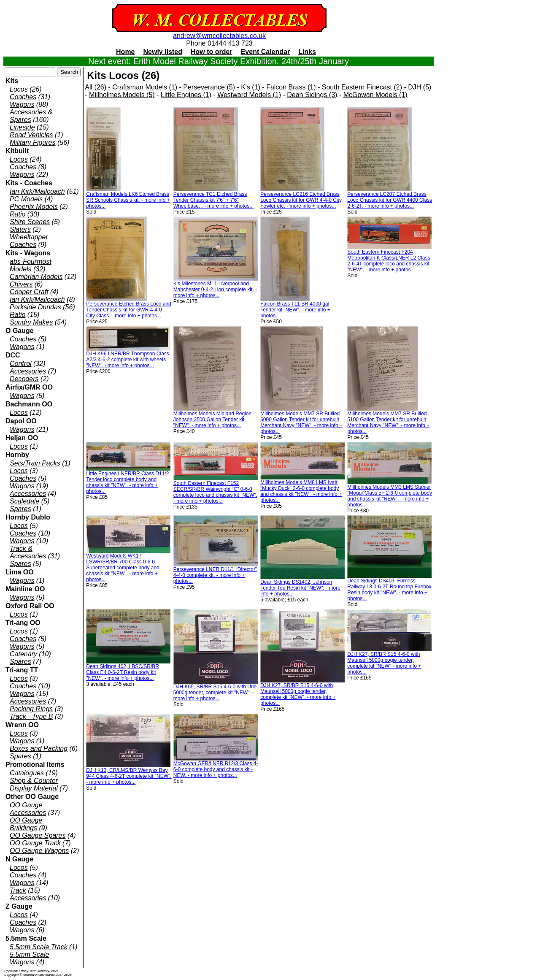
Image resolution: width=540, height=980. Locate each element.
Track (18, 890)
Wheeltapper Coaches (29, 241)
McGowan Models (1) (375, 95)
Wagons (22, 104)
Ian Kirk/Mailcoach (37, 191)
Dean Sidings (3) (312, 95)
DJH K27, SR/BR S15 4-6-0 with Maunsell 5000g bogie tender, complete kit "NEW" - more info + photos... (384, 663)
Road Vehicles (31, 135)
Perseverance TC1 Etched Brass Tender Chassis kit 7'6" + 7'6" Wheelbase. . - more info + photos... (213, 200)
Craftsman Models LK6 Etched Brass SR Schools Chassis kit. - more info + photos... (128, 200)
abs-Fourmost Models (31, 265)
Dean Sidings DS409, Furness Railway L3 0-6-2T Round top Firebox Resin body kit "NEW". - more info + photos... (389, 590)
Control (21, 364)
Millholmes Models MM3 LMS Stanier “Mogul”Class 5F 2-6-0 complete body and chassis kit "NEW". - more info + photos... (390, 496)
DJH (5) (420, 87)
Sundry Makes (31, 322)
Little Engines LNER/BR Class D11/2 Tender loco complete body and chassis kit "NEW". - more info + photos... (127, 482)
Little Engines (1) (186, 95)
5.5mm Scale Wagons (29, 958)
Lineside (22, 127)
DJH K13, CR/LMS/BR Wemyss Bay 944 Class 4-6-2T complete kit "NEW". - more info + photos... (129, 776)
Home (125, 52)
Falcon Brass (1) (291, 87)
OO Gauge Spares (38, 835)
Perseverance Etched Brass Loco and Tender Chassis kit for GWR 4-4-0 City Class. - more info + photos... (128, 310)
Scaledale (24, 501)
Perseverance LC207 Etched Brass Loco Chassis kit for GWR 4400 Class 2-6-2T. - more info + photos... (390, 200)
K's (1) (251, 87)
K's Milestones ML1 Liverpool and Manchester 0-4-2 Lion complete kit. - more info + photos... (215, 290)
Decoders (24, 379)
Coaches (23, 97)
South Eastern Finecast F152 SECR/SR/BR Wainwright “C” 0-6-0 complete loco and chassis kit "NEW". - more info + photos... (215, 492)
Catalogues (27, 773)
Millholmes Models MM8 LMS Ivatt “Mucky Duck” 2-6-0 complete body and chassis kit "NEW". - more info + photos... (301, 491)
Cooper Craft (29, 292)
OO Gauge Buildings (26, 824)
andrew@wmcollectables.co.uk (219, 36)
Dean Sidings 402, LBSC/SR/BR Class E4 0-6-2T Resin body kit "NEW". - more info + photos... (123, 672)
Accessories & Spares (31, 116)
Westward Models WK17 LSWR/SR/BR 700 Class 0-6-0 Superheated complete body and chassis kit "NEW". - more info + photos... (123, 568)
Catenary (23, 654)
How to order (212, 52)
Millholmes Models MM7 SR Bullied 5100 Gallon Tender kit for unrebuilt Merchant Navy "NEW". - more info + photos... (388, 422)
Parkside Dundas (35, 307)
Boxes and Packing (39, 749)
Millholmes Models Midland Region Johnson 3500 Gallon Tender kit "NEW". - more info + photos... (212, 420)
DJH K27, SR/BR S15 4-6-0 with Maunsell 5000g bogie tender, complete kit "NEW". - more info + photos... (298, 694)
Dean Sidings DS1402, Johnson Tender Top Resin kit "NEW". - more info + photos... (300, 588)
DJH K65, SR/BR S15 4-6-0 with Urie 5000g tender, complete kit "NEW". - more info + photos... (215, 693)
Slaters (20, 229)
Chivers (21, 284)
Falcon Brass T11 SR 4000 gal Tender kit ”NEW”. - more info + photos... (295, 310)
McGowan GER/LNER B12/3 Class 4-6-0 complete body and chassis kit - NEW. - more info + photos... (216, 769)
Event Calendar (265, 52)
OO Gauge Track (35, 843)
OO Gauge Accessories (28, 809)
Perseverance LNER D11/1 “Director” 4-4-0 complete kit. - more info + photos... (215, 575)
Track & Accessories (28, 552)
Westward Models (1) (249, 95)
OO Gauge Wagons (39, 851)
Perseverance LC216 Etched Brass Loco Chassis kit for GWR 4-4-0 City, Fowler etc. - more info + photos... (301, 200)
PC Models (26, 199)
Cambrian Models (36, 277)
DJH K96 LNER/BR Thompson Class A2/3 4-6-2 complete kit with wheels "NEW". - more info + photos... (128, 360)
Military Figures (32, 142)
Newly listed (163, 52)
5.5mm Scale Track (39, 947)
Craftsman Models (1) (145, 87)
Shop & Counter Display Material (34, 784)
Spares (20, 509)
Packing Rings (31, 709)
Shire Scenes (30, 222)
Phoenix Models (34, 207)
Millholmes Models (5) (122, 95)
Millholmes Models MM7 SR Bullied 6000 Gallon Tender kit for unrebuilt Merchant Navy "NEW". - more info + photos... (301, 422)
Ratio (18, 214)
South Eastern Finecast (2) (362, 87)
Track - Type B (31, 716)
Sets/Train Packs (35, 463)
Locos (19, 159)
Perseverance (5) (209, 87)
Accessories (28, 371)
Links (307, 52)
